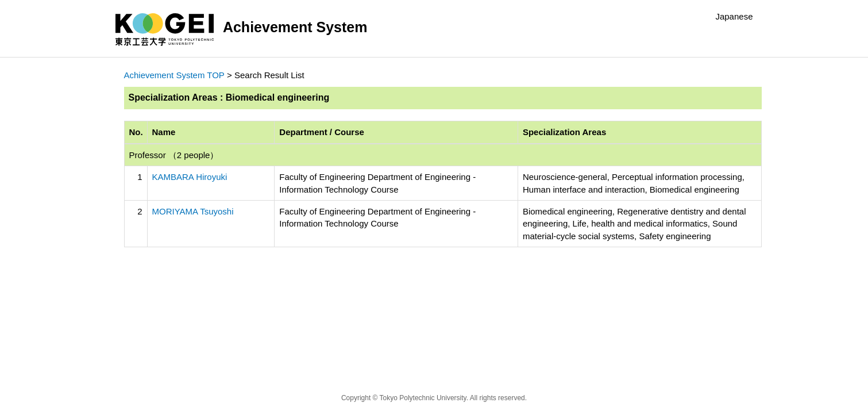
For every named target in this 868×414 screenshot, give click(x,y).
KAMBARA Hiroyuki (190, 177)
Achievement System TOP (174, 75)
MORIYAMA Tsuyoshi (193, 211)
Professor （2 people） (174, 155)
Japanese (734, 16)
